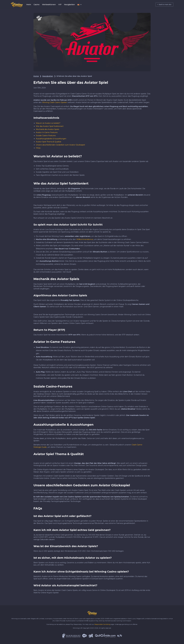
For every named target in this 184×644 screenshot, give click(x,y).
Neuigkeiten (69, 5)
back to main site (165, 5)
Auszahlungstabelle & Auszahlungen (51, 139)
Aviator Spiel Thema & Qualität (49, 142)
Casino (37, 5)
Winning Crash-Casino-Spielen (55, 102)
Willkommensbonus (85, 239)
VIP (60, 5)
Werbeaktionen (49, 5)
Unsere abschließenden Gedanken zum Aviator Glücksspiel (60, 145)
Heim (29, 5)
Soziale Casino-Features (46, 136)
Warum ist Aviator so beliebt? (48, 123)
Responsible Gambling (102, 624)
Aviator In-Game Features (47, 132)
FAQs (38, 148)
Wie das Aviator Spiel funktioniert (50, 126)
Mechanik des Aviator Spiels (47, 129)
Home (36, 76)
